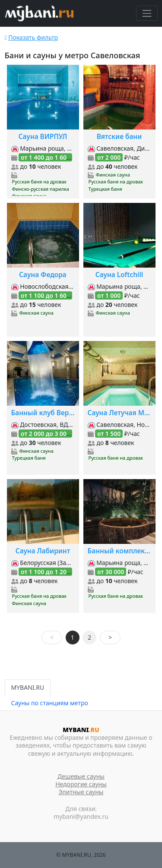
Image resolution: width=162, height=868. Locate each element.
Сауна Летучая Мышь (119, 413)
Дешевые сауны (81, 776)
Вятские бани (119, 137)
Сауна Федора (43, 275)
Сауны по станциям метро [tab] (50, 703)
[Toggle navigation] (147, 13)
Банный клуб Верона (43, 413)
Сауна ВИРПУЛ (43, 137)
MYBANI (81, 730)
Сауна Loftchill (119, 275)
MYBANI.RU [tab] (28, 687)
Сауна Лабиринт (43, 551)
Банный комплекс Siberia (119, 551)
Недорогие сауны (81, 784)
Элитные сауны (81, 792)
